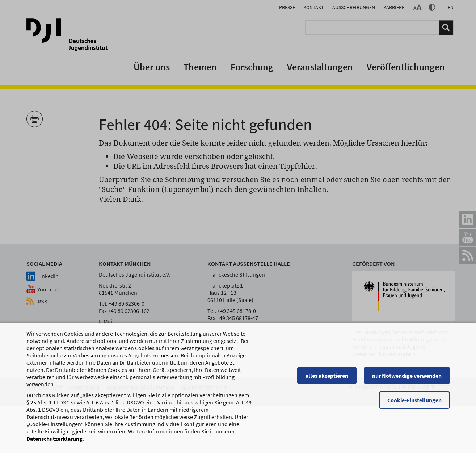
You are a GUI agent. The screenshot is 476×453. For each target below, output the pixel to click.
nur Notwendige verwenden (407, 376)
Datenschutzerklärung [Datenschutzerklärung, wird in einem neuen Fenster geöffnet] (54, 439)
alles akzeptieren (327, 376)
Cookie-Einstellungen (414, 400)
